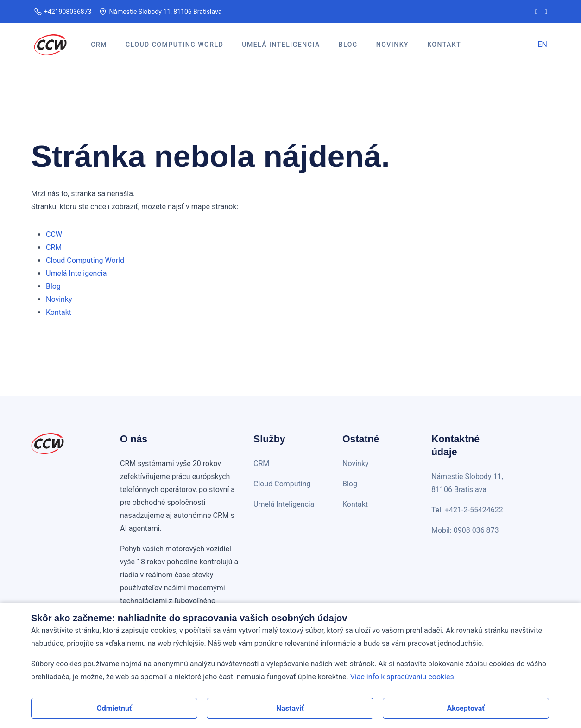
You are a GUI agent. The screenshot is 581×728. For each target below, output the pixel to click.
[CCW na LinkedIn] (546, 12)
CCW (54, 234)
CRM (54, 247)
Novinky (59, 299)
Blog (53, 286)
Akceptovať (466, 708)
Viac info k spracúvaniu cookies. (403, 677)
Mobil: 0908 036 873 (465, 530)
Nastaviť (290, 708)
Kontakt (59, 312)
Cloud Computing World (85, 260)
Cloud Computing (282, 484)
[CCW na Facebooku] (536, 12)
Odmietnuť (114, 708)
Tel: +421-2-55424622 (467, 510)
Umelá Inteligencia (76, 273)
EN (542, 44)
